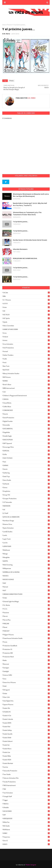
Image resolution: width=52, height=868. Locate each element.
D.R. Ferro (6, 34)
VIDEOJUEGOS (26, 819)
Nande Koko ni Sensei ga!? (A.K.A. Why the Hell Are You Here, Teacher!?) (30, 204)
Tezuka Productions (26, 782)
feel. (26, 462)
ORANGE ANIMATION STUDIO (26, 594)
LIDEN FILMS (26, 546)
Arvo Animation (26, 344)
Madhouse (26, 550)
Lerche (26, 543)
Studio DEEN (26, 723)
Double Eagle (26, 436)
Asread (26, 351)
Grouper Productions (26, 499)
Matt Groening (26, 565)
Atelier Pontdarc (26, 355)
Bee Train (26, 366)
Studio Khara (26, 749)
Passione (26, 613)
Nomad (26, 587)
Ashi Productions (26, 348)
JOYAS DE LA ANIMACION (26, 517)
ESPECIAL (26, 451)
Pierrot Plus (26, 620)
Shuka (26, 693)
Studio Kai (26, 745)
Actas (26, 307)
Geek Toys (26, 476)
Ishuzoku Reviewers (20, 249)
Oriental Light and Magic (26, 602)
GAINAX (26, 465)
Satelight (26, 671)
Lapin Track (26, 539)
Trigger (26, 800)
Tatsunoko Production (26, 771)
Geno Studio (26, 480)
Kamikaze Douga (26, 521)
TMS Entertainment (26, 785)
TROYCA (26, 804)
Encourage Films (26, 447)
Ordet (26, 598)
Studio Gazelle (26, 734)
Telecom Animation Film (26, 778)
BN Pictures (26, 377)
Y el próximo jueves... (21, 222)
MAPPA (26, 561)
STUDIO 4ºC (26, 712)
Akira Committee (26, 326)
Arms (26, 333)
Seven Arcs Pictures (26, 682)
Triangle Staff (26, 796)
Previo (9, 25)
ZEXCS (26, 844)
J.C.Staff (26, 513)
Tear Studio (26, 774)
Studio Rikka (26, 756)
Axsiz (26, 362)
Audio (26, 359)
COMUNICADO (26, 410)
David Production (26, 418)
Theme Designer (31, 865)
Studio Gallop (26, 730)
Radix (26, 660)
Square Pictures (26, 705)
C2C (26, 392)
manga (26, 554)
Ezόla (26, 454)
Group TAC (26, 495)
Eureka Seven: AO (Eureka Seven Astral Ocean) (30, 240)
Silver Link (26, 697)
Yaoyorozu (26, 837)
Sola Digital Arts (26, 701)
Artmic (26, 340)
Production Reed (26, 657)
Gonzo (26, 488)
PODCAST (26, 631)
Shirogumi (26, 690)
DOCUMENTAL (26, 429)
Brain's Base (26, 385)
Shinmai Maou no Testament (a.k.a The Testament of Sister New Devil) (27, 214)
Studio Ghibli (26, 738)
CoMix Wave (26, 407)
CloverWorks (26, 403)
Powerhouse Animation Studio (26, 638)
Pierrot (26, 616)
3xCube (26, 293)
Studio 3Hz (26, 708)
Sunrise (26, 767)
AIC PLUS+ (26, 315)
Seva (26, 679)
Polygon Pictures (26, 635)
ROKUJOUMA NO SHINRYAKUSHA (25, 258)
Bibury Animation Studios (26, 373)
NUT (26, 590)
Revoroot (26, 664)
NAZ (26, 583)
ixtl (26, 510)
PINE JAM (26, 624)
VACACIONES (26, 811)
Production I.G (26, 649)
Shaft (26, 686)
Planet (26, 627)
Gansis (26, 469)
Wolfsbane (26, 830)
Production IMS (26, 653)
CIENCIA (26, 399)
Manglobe (26, 557)
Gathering (26, 473)
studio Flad (26, 727)
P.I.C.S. (26, 609)
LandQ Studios (26, 532)
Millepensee (26, 568)
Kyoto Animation (26, 528)
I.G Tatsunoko (26, 502)
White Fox (26, 822)
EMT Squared (26, 443)
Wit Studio (26, 826)
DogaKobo (26, 432)
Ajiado (26, 322)
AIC (26, 311)
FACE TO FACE (26, 458)
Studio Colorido (26, 719)
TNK (26, 789)
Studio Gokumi (26, 741)
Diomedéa (26, 425)
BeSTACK (26, 370)
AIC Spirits (26, 318)
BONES (26, 381)
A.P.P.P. (26, 304)
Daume (26, 414)
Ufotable (26, 807)
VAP (26, 815)
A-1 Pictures (26, 300)
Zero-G (26, 841)
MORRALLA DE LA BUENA (26, 572)
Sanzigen (26, 668)
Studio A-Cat (26, 716)
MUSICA (26, 576)
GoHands (26, 484)
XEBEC (26, 833)
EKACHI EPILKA (26, 440)
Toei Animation (26, 793)
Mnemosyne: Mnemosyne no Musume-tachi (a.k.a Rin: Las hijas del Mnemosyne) (31, 195)
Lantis (26, 535)
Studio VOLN (26, 760)
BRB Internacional (26, 388)
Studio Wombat (26, 763)
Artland (26, 337)
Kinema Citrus (26, 524)
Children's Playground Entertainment (26, 396)
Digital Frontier (26, 421)
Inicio (4, 25)
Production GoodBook (26, 646)
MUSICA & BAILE (26, 579)
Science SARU (26, 675)
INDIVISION (26, 506)
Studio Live (26, 752)
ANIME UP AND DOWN (26, 329)
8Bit (26, 296)
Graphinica (26, 491)
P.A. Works (26, 605)
